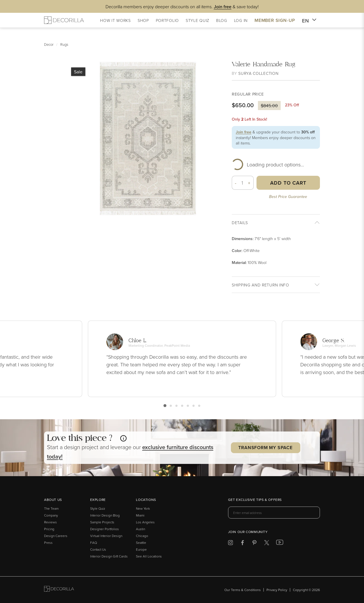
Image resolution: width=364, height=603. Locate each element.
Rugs (64, 44)
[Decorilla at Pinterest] (254, 544)
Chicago (142, 536)
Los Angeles (145, 522)
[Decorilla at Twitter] (267, 544)
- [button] (236, 183)
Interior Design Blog (105, 515)
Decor (49, 44)
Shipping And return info (260, 285)
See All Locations (149, 556)
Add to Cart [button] (288, 183)
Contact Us (98, 549)
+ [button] (249, 183)
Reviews (50, 522)
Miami (140, 515)
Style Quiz (98, 508)
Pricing (49, 529)
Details (240, 223)
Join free (244, 132)
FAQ (94, 543)
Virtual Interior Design (106, 536)
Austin (140, 529)
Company (51, 515)
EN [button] (309, 21)
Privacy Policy (277, 590)
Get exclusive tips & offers (255, 500)
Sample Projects (102, 522)
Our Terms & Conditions (243, 590)
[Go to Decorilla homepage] (59, 590)
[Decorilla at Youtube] (280, 544)
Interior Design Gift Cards (109, 556)
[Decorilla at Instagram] (230, 544)
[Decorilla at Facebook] (242, 544)
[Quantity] (242, 183)
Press (48, 543)
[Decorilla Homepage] (64, 20)
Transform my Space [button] (265, 448)
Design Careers (56, 536)
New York (143, 508)
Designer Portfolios (105, 529)
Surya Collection (258, 73)
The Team (51, 508)
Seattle (141, 543)
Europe (141, 549)
